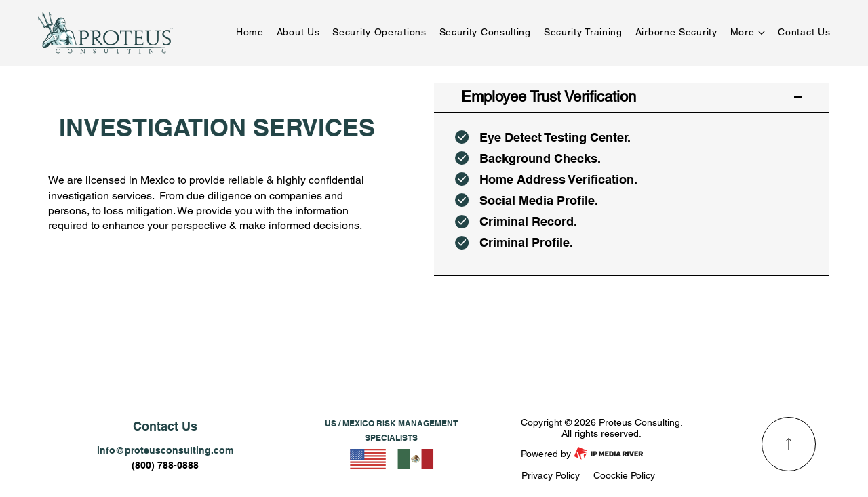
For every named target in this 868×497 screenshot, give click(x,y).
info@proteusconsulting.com (165, 450)
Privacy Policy (551, 475)
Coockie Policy (624, 475)
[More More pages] (762, 33)
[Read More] (789, 444)
